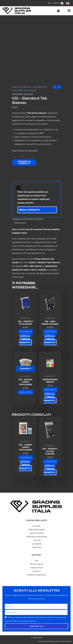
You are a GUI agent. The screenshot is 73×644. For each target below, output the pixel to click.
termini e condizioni (57, 617)
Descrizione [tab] (20, 223)
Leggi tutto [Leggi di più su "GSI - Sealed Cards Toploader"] (25, 392)
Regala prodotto (30, 210)
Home (15, 87)
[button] (69, 11)
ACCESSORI (25, 87)
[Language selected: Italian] (66, 3)
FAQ (50, 3)
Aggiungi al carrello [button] (26, 333)
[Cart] (58, 11)
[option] (68, 3)
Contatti (56, 3)
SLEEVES (37, 87)
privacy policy (24, 621)
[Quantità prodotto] (17, 157)
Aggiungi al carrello (24, 162)
